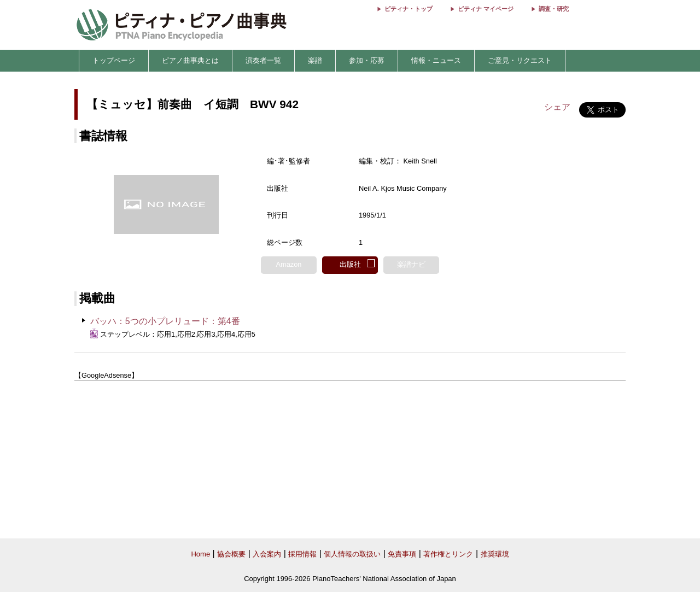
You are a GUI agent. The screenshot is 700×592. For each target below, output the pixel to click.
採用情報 (302, 554)
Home (200, 554)
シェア (557, 107)
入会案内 (267, 554)
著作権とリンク (448, 554)
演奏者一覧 (263, 60)
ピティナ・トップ (409, 9)
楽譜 (315, 60)
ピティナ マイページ (486, 9)
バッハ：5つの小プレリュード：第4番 (165, 321)
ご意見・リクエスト (520, 60)
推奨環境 (495, 554)
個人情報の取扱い (352, 554)
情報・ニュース (436, 60)
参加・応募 (367, 60)
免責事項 (402, 554)
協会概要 (231, 554)
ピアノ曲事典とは (190, 60)
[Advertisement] (350, 460)
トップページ (114, 60)
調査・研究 (554, 9)
